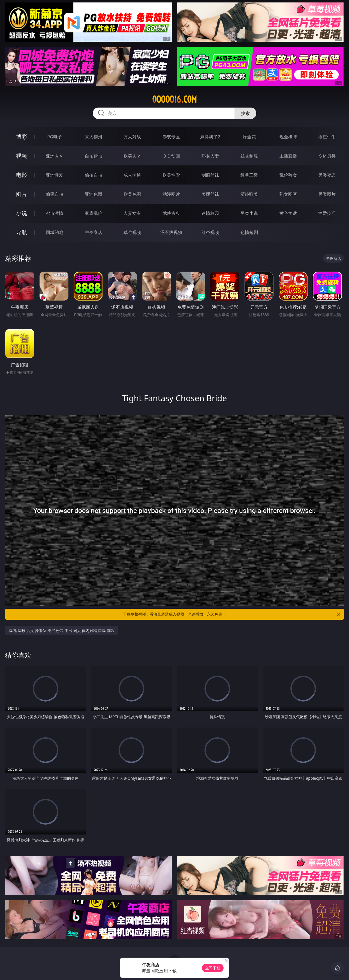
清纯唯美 (249, 194)
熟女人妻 (210, 156)
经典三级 (249, 175)
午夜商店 (94, 232)
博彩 (22, 137)
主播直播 (288, 156)
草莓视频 (132, 232)
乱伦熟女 (288, 175)
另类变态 (327, 175)
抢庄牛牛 (327, 137)
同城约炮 (55, 232)
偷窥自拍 (55, 194)
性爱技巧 (327, 213)
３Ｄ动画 (171, 156)
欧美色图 (132, 194)
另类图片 (327, 194)
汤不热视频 (171, 232)
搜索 (245, 113)
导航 (22, 232)
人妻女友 (132, 213)
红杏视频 (210, 232)
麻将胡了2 (210, 137)
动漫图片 (171, 194)
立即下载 (213, 968)
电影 (22, 175)
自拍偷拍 (94, 156)
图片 (22, 194)
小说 (22, 213)
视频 (22, 156)
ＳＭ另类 (327, 156)
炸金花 (249, 137)
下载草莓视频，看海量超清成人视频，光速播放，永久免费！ (232, 614)
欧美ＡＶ (132, 156)
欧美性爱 (171, 175)
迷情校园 (210, 213)
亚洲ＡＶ (55, 156)
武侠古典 (171, 213)
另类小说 (249, 213)
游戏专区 (171, 137)
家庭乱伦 (94, 213)
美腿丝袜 (210, 194)
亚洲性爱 (55, 175)
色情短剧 (249, 232)
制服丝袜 (210, 175)
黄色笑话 (288, 213)
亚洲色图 (94, 194)
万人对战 (132, 137)
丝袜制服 (249, 156)
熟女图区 (288, 194)
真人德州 (94, 137)
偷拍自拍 (94, 175)
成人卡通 (132, 175)
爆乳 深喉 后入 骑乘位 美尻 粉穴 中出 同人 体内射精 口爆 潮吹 (62, 630)
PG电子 (54, 137)
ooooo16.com (174, 99)
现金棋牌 (288, 137)
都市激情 (55, 213)
